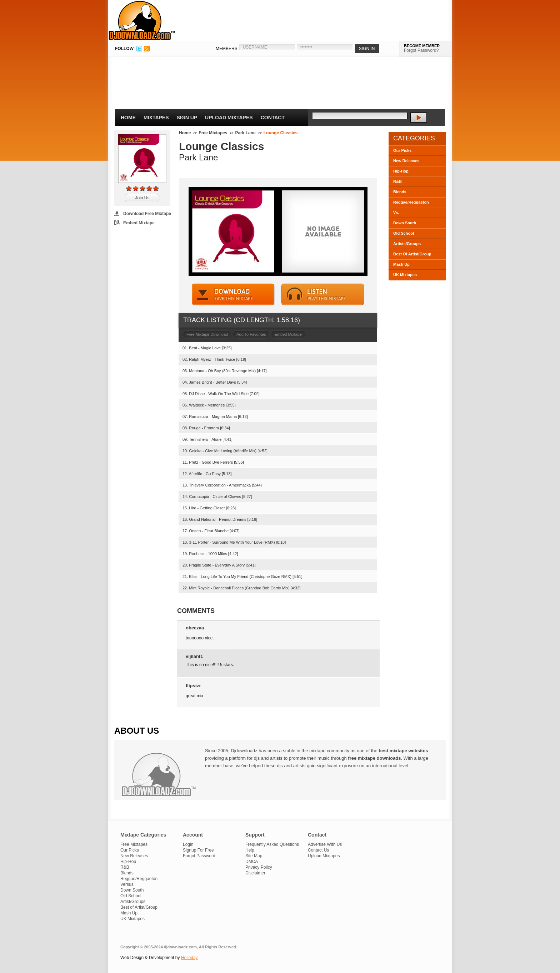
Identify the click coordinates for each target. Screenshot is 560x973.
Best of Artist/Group (139, 907)
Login (188, 844)
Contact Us (318, 850)
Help (250, 850)
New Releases (406, 161)
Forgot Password (199, 856)
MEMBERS (227, 49)
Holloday (189, 958)
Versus (127, 884)
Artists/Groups (407, 244)
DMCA (252, 862)
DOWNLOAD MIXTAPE (233, 295)
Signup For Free (198, 850)
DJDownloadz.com (142, 20)
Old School (404, 233)
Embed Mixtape (139, 223)
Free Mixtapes (213, 133)
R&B (397, 181)
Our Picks (402, 150)
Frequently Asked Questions (272, 844)
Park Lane (245, 133)
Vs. (396, 213)
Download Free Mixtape (147, 214)
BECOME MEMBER (422, 46)
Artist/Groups (133, 902)
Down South (405, 223)
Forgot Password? (421, 50)
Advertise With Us (325, 844)
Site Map (254, 856)
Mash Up (401, 264)
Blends (400, 192)
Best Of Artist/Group (412, 254)
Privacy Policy (259, 867)
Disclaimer (255, 873)
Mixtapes (156, 118)
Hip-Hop (401, 171)
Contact (273, 118)
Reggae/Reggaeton (411, 202)
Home (128, 118)
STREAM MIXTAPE (323, 295)
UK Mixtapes (405, 275)
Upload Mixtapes (229, 118)
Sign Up (187, 118)
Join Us (142, 198)
